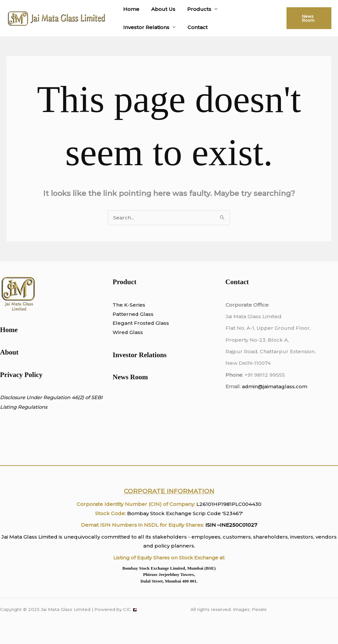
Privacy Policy (21, 375)
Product (124, 282)
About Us (160, 9)
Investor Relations (145, 27)
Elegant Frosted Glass (141, 323)
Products (194, 9)
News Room (130, 377)
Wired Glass (128, 332)
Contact (195, 27)
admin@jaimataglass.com (275, 386)
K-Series (134, 305)
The (118, 305)
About (9, 352)
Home (130, 9)
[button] (308, 18)
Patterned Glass (133, 314)
